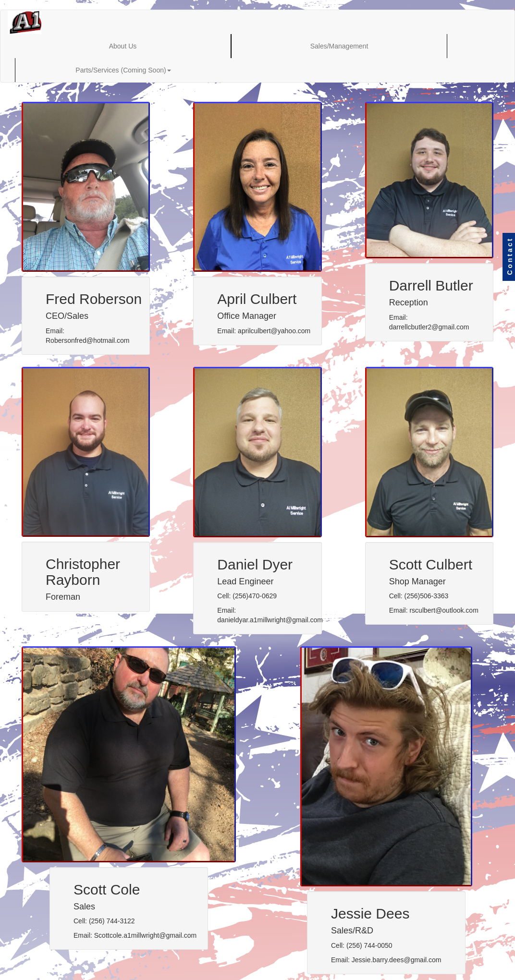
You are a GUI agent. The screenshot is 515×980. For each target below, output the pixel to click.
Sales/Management (339, 46)
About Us (123, 46)
